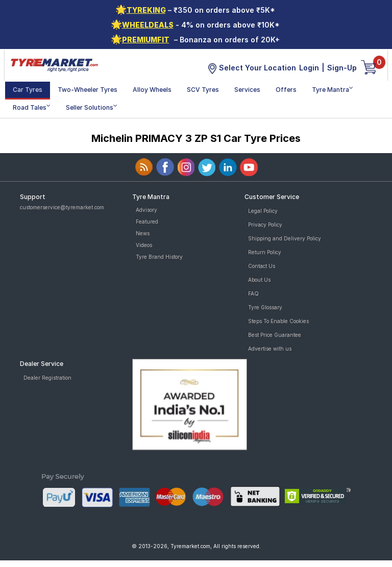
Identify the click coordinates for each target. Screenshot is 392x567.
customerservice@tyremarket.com (62, 207)
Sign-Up (342, 68)
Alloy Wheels (152, 90)
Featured (147, 221)
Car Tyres (28, 90)
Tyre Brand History (159, 257)
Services (247, 90)
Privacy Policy (265, 225)
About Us (259, 280)
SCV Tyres (203, 90)
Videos (144, 245)
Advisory (146, 210)
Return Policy (265, 252)
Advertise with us (270, 349)
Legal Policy (263, 211)
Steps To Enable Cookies (278, 321)
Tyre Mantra (333, 89)
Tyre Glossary (265, 307)
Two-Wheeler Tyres (88, 90)
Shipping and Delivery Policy (285, 238)
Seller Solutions (92, 107)
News (143, 233)
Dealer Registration (47, 378)
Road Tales (32, 107)
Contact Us (262, 266)
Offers (286, 90)
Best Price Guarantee (275, 335)
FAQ (253, 293)
